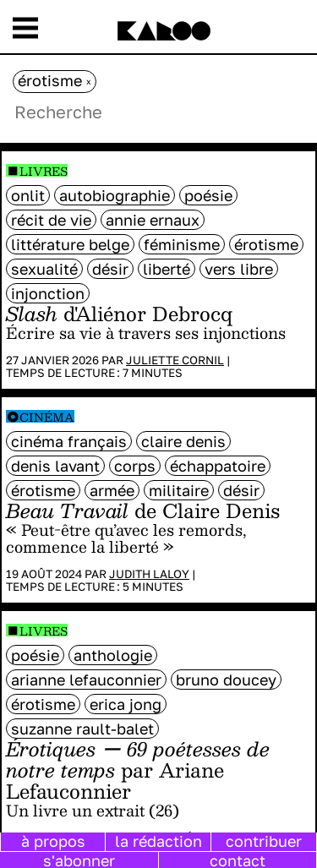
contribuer (264, 841)
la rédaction (158, 841)
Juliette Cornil (175, 360)
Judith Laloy (149, 574)
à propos (53, 841)
